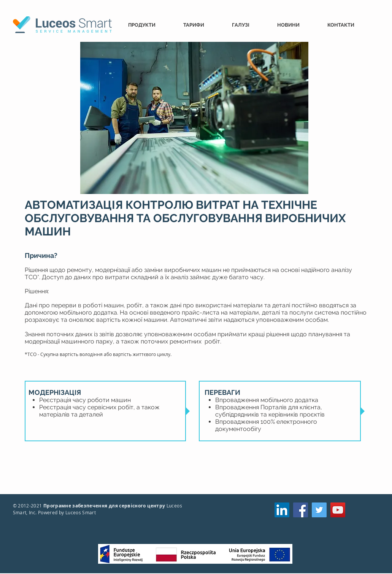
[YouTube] (338, 510)
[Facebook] (301, 510)
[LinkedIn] (282, 510)
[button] (150, 25)
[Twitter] (319, 510)
